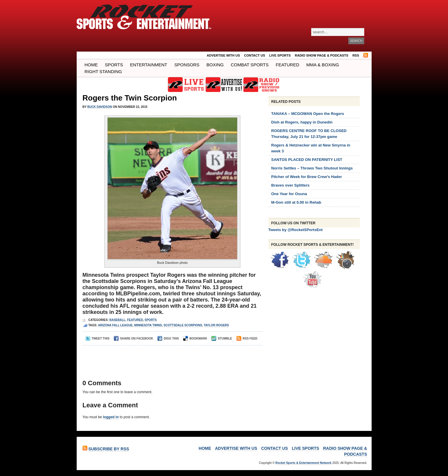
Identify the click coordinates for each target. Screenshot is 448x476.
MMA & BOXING (323, 65)
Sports (114, 65)
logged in (111, 417)
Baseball (117, 320)
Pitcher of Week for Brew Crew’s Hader (307, 177)
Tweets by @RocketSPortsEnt (296, 230)
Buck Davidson (100, 107)
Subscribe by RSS (109, 449)
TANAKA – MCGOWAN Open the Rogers (308, 114)
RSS (356, 55)
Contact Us (255, 55)
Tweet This (98, 339)
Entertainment (149, 65)
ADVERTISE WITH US (223, 55)
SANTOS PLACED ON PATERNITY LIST (307, 160)
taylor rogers (216, 325)
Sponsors (187, 65)
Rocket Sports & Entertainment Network (303, 463)
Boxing (215, 65)
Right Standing (103, 71)
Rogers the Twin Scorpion (130, 98)
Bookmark (195, 339)
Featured (288, 65)
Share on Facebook (133, 339)
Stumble (222, 339)
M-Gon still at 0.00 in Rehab (296, 202)
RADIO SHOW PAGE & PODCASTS (322, 55)
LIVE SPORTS (280, 55)
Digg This (168, 339)
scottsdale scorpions (183, 325)
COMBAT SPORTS (250, 65)
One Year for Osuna (289, 194)
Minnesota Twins (148, 325)
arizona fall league (115, 325)
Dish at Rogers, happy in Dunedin (302, 122)
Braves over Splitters (291, 185)
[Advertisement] (171, 357)
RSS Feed (247, 339)
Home (91, 65)
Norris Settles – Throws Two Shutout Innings (312, 168)
